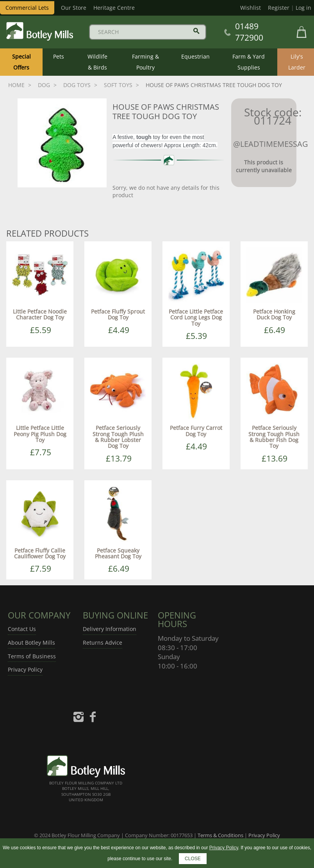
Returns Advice (103, 643)
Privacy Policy (25, 669)
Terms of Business (32, 656)
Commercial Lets (27, 8)
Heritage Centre (114, 8)
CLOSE (193, 859)
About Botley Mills (31, 643)
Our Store (74, 8)
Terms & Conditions (220, 835)
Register (279, 8)
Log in (303, 8)
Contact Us (22, 629)
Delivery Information (110, 629)
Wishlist (251, 8)
